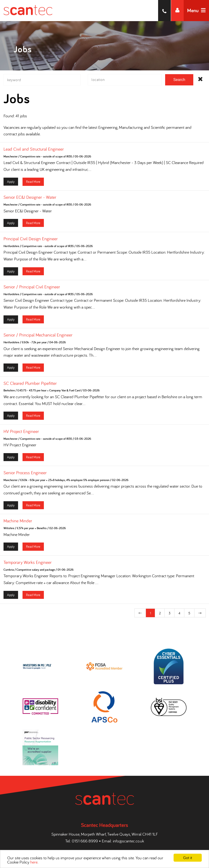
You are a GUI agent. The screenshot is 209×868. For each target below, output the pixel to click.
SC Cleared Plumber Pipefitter (30, 385)
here (34, 862)
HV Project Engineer (21, 433)
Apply (11, 183)
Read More (33, 183)
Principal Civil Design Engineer (31, 241)
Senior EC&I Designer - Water (30, 199)
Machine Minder (18, 523)
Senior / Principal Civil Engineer (32, 289)
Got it (188, 858)
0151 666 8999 (85, 835)
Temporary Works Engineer (28, 564)
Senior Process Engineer (25, 475)
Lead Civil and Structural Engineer (34, 151)
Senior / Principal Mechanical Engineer (38, 337)
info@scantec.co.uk (128, 835)
